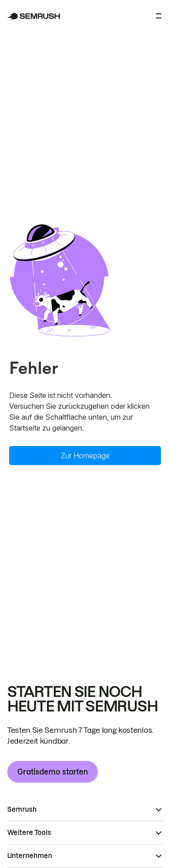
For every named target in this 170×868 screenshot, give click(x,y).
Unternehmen (30, 856)
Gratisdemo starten (53, 772)
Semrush (22, 809)
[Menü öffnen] (159, 16)
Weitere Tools (29, 833)
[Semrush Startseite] (34, 16)
